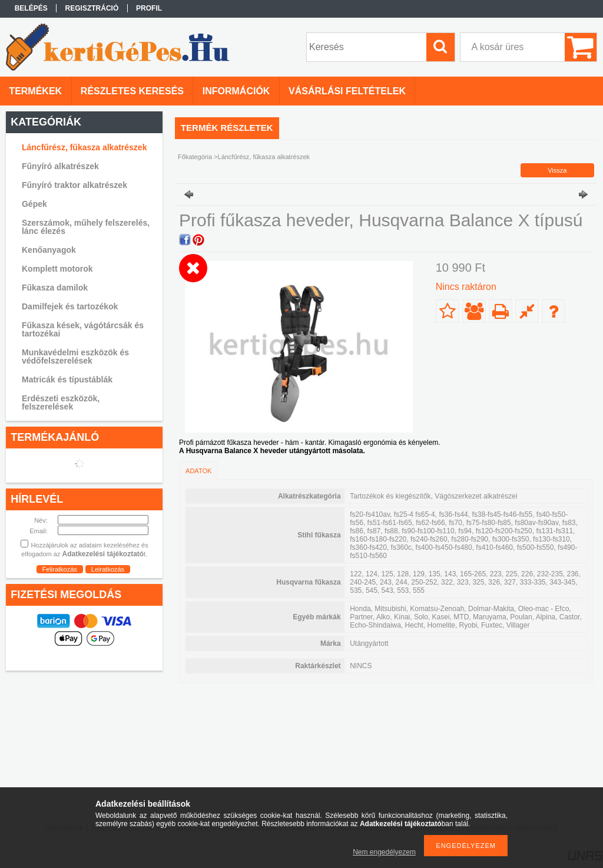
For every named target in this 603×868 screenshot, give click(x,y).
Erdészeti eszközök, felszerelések (61, 402)
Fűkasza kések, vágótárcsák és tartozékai (83, 329)
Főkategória (195, 157)
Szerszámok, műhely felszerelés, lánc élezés (86, 227)
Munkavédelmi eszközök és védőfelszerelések (75, 357)
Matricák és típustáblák (67, 379)
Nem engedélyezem (384, 852)
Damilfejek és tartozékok (70, 306)
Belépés (31, 8)
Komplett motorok (57, 269)
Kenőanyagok (49, 250)
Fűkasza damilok (55, 288)
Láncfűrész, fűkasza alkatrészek (84, 147)
